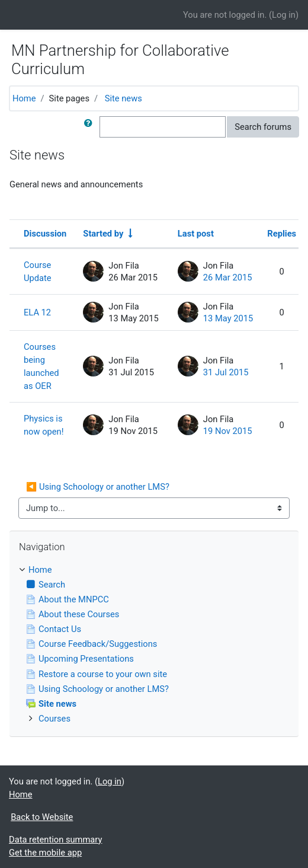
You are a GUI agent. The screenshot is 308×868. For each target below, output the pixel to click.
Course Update (38, 272)
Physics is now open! (44, 425)
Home (24, 98)
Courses (54, 719)
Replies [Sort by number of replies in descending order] (282, 234)
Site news (123, 98)
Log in (284, 15)
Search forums (263, 127)
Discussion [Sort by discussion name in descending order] (45, 234)
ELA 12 (37, 312)
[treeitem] (154, 570)
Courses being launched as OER (41, 366)
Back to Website (42, 817)
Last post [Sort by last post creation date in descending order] (196, 234)
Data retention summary (55, 840)
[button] (91, 127)
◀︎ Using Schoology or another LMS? (98, 487)
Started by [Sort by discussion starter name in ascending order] (103, 234)
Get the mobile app (45, 853)
